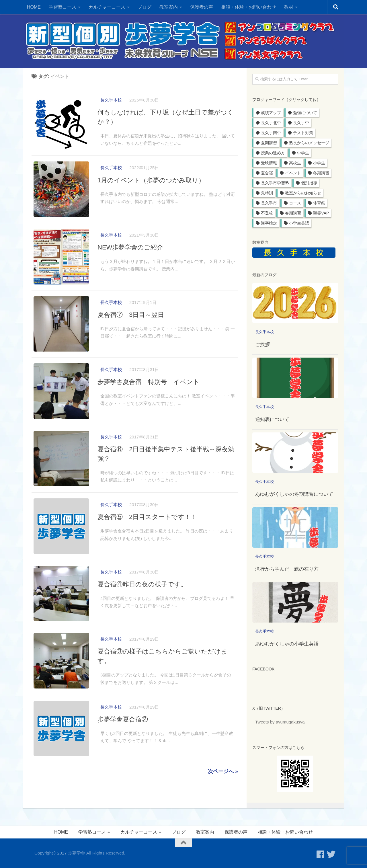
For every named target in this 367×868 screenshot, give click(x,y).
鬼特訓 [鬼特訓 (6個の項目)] (267, 193)
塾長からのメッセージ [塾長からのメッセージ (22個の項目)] (309, 143)
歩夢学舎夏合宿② (123, 734)
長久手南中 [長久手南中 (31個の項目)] (271, 133)
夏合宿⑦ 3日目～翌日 (131, 320)
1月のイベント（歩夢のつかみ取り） (151, 181)
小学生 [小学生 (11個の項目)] (319, 163)
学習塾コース (63, 7)
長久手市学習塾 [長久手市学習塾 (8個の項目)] (275, 183)
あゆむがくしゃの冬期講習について (294, 494)
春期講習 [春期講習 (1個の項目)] (293, 213)
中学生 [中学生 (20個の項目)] (303, 153)
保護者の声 (202, 7)
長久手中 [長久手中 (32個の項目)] (301, 123)
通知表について (272, 419)
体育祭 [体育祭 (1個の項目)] (319, 203)
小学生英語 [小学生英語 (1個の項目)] (299, 223)
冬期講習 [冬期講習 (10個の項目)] (321, 173)
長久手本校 (111, 100)
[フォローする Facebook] (320, 854)
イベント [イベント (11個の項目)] (293, 173)
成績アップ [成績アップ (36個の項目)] (271, 113)
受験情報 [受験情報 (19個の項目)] (269, 163)
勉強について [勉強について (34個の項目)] (305, 113)
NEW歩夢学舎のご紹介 (130, 250)
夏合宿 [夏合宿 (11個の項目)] (267, 173)
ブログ (145, 7)
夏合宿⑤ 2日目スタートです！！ (147, 527)
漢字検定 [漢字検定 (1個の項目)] (269, 223)
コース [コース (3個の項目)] (295, 203)
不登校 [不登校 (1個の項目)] (267, 213)
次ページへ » (223, 788)
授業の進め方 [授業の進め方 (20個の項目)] (273, 153)
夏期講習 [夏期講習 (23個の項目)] (269, 143)
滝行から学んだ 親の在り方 (287, 569)
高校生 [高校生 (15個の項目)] (295, 163)
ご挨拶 (262, 345)
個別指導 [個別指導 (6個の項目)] (309, 183)
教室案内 (169, 7)
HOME (34, 7)
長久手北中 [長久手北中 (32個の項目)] (271, 123)
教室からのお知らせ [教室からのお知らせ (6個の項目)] (303, 193)
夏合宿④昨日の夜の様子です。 (142, 596)
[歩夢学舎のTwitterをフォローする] (331, 854)
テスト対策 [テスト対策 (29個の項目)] (303, 133)
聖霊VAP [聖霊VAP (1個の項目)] (321, 213)
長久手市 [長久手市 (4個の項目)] (269, 203)
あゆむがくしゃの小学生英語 (287, 644)
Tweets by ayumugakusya (280, 722)
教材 (289, 7)
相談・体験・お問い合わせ (249, 7)
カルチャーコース (107, 7)
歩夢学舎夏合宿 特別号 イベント (149, 389)
